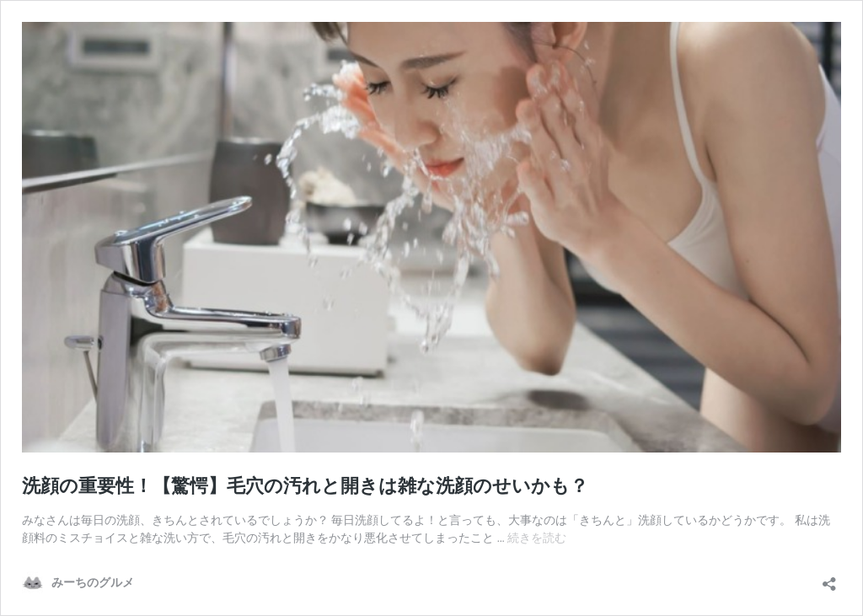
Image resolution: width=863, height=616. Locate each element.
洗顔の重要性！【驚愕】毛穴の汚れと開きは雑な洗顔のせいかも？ (305, 486)
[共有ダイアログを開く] (829, 579)
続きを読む (537, 538)
